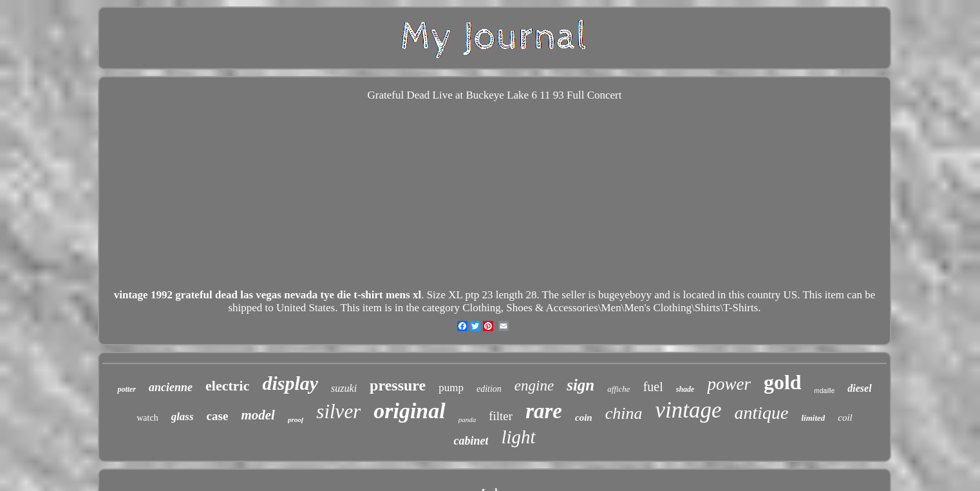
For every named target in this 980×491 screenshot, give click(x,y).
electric (227, 386)
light (518, 437)
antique (761, 413)
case (218, 416)
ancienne (171, 387)
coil (845, 418)
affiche (618, 389)
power (729, 384)
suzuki (344, 388)
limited (813, 418)
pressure (398, 385)
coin (584, 418)
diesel (859, 388)
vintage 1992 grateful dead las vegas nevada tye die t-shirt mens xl (268, 295)
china (624, 413)
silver (338, 411)
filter (501, 416)
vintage (688, 410)
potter (127, 389)
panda (467, 419)
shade (685, 389)
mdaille (825, 391)
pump (451, 388)
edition (489, 389)
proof (296, 419)
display (290, 383)
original (409, 411)
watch (147, 418)
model (258, 415)
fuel (653, 387)
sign (580, 385)
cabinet (471, 441)
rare (544, 411)
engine (534, 386)
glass (183, 417)
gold (783, 382)
